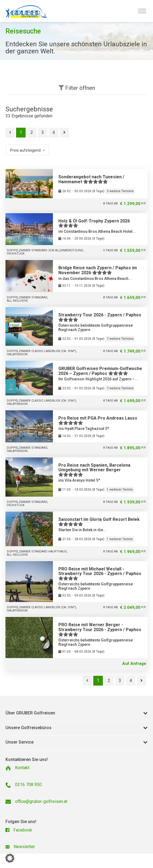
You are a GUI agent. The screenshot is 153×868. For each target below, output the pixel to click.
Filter (77, 88)
